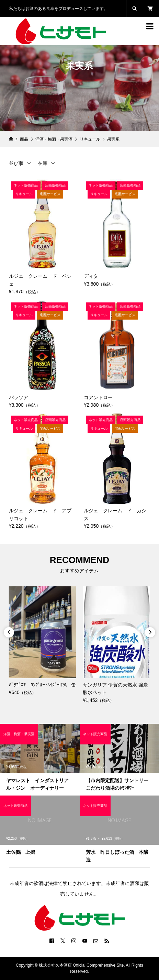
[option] (43, 641)
